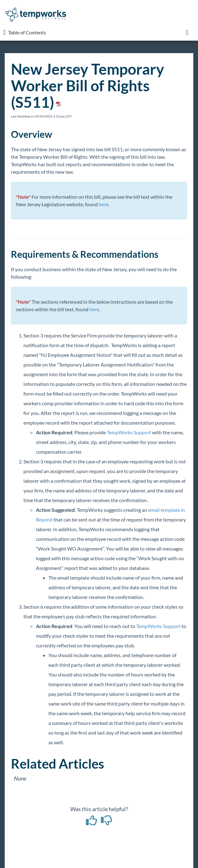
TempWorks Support (129, 432)
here (104, 204)
